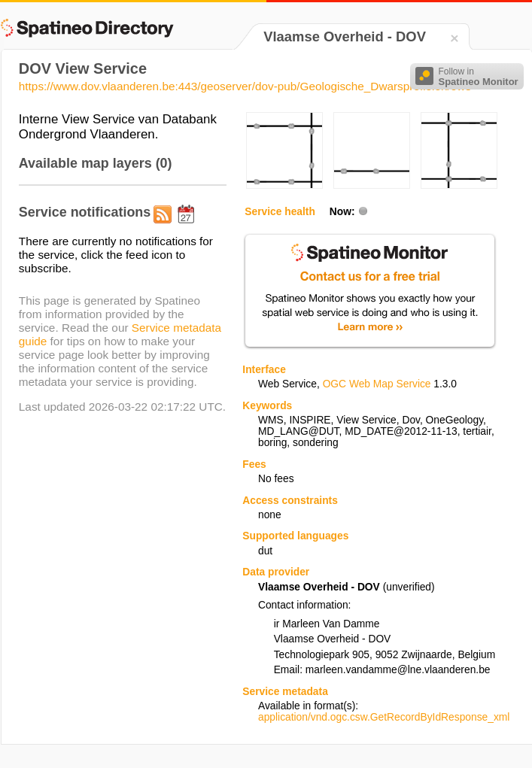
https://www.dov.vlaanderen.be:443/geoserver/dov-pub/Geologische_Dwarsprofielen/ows (245, 86)
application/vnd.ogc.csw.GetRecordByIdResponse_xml (384, 717)
